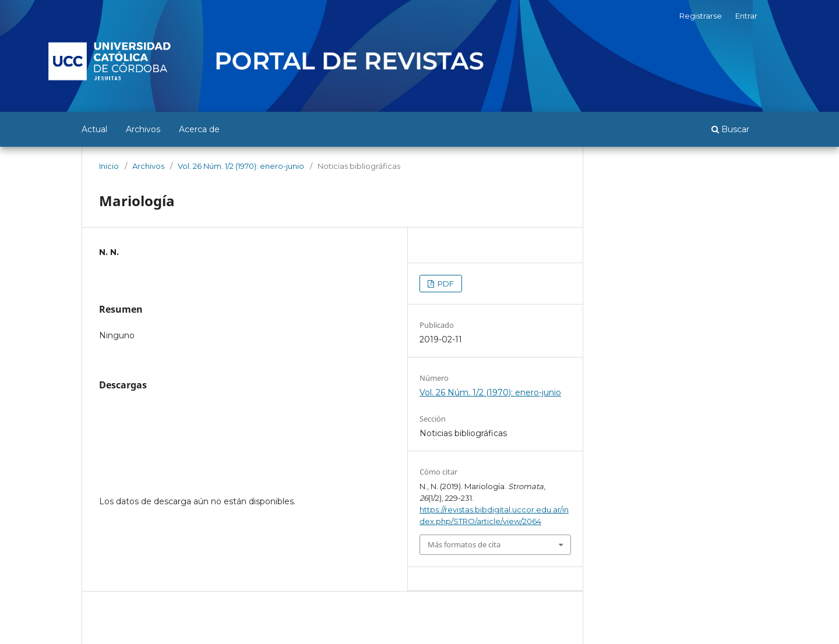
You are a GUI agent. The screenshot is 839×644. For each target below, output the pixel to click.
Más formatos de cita (464, 544)
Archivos (143, 129)
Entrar (746, 16)
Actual (94, 129)
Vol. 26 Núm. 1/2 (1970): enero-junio (241, 166)
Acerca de (199, 129)
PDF (445, 284)
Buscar (730, 129)
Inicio (109, 166)
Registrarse (701, 16)
